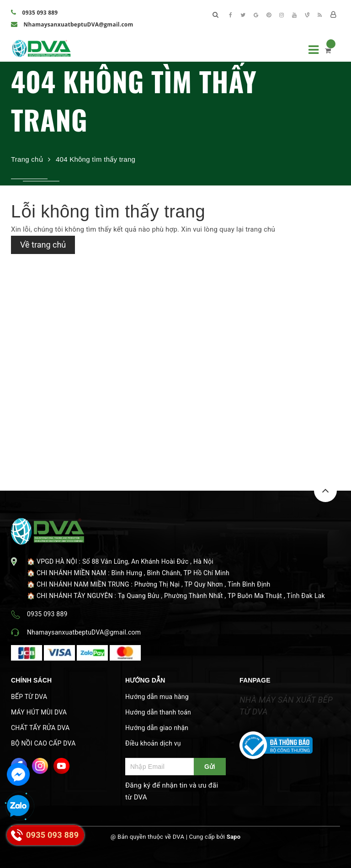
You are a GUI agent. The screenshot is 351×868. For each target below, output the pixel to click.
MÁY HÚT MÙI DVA (39, 712)
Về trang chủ (43, 245)
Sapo (234, 837)
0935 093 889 (34, 13)
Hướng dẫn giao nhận (157, 728)
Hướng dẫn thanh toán (158, 712)
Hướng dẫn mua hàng (157, 697)
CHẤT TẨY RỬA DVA (40, 728)
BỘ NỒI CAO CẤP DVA (43, 743)
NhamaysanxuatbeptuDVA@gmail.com (72, 24)
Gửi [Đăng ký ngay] (210, 767)
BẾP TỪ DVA (29, 697)
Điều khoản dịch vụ (153, 743)
